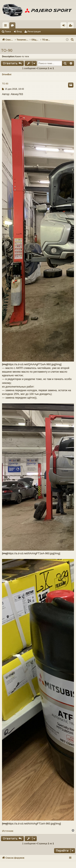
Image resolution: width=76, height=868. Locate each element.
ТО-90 (7, 50)
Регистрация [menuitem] (71, 26)
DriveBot (7, 74)
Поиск (8, 31)
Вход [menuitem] (65, 26)
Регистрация (34, 31)
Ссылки (6, 26)
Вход (19, 31)
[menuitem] (72, 40)
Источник (8, 831)
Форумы (13, 26)
